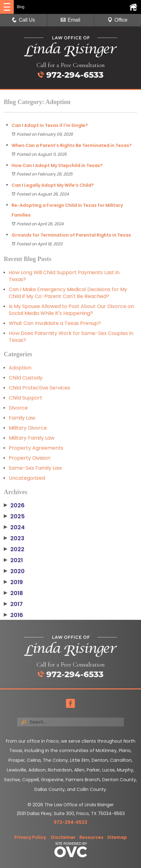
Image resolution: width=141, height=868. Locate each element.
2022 (14, 549)
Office (118, 20)
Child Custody (26, 378)
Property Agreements (36, 448)
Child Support (25, 398)
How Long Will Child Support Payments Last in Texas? (64, 276)
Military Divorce (28, 428)
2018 (13, 593)
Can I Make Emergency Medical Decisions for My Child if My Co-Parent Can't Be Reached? (68, 293)
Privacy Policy (30, 837)
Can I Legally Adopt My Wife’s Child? (53, 185)
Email (70, 20)
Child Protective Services (39, 388)
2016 (13, 615)
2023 (14, 538)
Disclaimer (63, 837)
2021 (13, 560)
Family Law (22, 418)
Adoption (20, 368)
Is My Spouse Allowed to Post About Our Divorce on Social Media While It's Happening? (71, 310)
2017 (13, 604)
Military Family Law (32, 438)
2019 (13, 582)
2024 (14, 527)
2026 (14, 505)
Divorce (18, 408)
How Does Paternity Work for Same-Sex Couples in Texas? (71, 337)
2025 (14, 516)
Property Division (30, 458)
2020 (14, 571)
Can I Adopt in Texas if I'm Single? (50, 125)
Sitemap (117, 837)
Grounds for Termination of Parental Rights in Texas (71, 235)
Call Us (23, 20)
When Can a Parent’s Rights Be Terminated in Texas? (72, 145)
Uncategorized (27, 478)
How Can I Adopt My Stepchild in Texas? (57, 165)
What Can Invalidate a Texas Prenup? (55, 323)
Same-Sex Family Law (35, 468)
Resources (91, 837)
